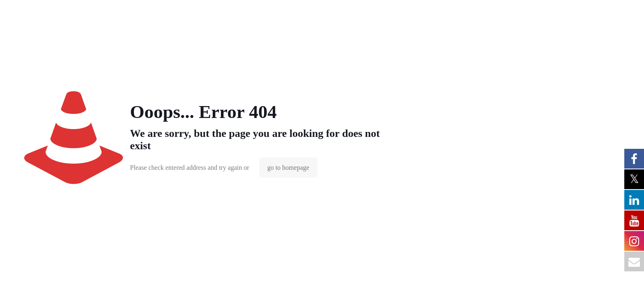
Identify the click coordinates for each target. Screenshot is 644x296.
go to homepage (288, 168)
